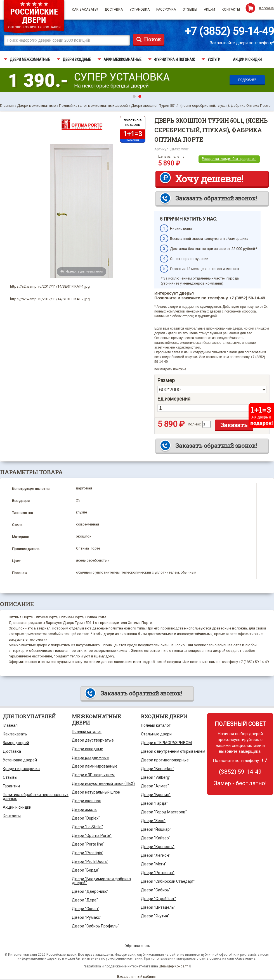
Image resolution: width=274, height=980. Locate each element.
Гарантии (11, 786)
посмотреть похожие (170, 369)
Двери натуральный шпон (96, 792)
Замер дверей (16, 743)
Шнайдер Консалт (173, 966)
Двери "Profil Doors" (90, 861)
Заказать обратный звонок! (216, 198)
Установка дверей (20, 760)
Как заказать (15, 734)
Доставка (114, 10)
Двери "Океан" (86, 909)
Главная (10, 725)
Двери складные (88, 749)
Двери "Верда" (86, 870)
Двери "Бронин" (156, 795)
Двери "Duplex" (86, 818)
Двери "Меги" (154, 864)
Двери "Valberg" (156, 777)
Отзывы (190, 10)
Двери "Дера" (85, 900)
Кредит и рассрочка (21, 769)
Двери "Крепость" (158, 847)
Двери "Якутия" (155, 916)
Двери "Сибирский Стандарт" (168, 881)
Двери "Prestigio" (88, 853)
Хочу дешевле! (209, 179)
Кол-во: (194, 424)
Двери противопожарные (165, 760)
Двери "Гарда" (154, 803)
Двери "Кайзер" (156, 838)
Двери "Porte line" (88, 844)
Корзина (266, 8)
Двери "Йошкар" (156, 829)
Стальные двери (156, 734)
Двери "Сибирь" (156, 890)
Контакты (231, 10)
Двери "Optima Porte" (92, 835)
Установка (140, 10)
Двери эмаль (84, 809)
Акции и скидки (17, 807)
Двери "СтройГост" (158, 899)
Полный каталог (87, 732)
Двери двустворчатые (93, 740)
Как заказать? (85, 10)
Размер (166, 380)
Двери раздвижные (90, 758)
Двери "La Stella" (87, 827)
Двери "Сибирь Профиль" (95, 926)
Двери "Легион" (156, 855)
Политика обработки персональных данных (36, 797)
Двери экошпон (87, 801)
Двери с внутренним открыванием (173, 751)
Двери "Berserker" (158, 769)
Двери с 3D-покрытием (93, 775)
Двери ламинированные (95, 766)
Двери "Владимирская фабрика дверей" (101, 881)
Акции (209, 10)
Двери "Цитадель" (158, 907)
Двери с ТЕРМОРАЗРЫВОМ (166, 743)
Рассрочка (166, 10)
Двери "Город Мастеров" (164, 812)
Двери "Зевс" (153, 821)
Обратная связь (137, 946)
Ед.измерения (174, 399)
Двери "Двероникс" (90, 891)
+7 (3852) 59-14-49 (229, 31)
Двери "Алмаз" (155, 786)
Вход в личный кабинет (137, 977)
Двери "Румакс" (87, 917)
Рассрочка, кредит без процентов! (229, 159)
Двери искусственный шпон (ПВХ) (103, 783)
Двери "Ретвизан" (158, 873)
